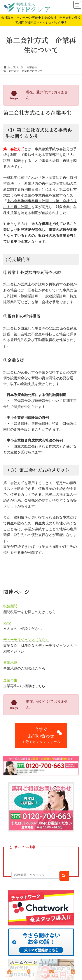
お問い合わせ (52, 973)
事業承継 (10, 662)
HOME (9, 973)
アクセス (29, 973)
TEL (73, 973)
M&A (7, 623)
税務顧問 (10, 606)
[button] (41, 735)
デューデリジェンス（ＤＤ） (26, 640)
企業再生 (10, 680)
